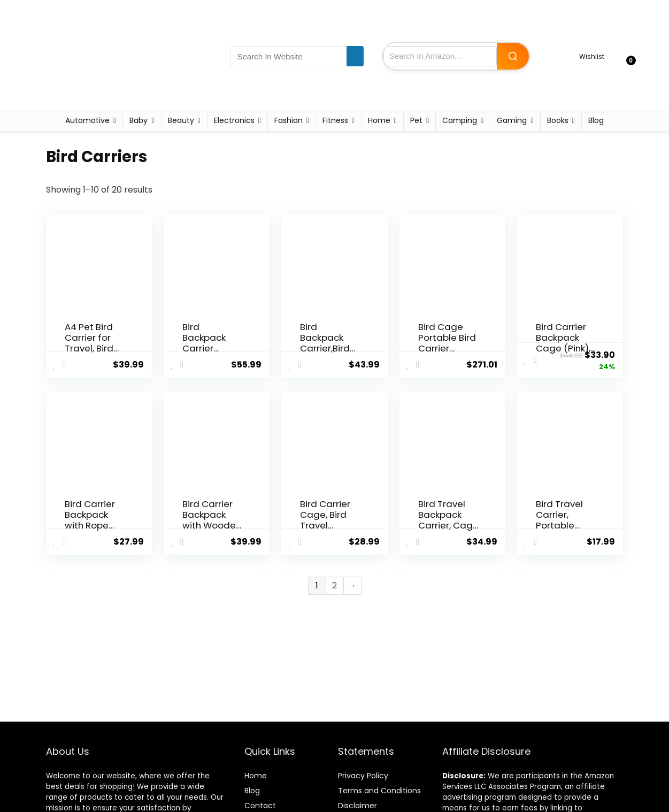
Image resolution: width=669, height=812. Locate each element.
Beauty (181, 120)
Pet (416, 120)
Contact (260, 806)
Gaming (512, 120)
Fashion (289, 120)
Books (558, 120)
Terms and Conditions (379, 791)
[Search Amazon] (513, 56)
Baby (139, 120)
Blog (596, 120)
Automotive (87, 120)
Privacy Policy (363, 776)
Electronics (234, 120)
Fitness (335, 120)
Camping (460, 120)
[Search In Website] (355, 56)
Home (379, 120)
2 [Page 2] (334, 585)
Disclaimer (357, 806)
